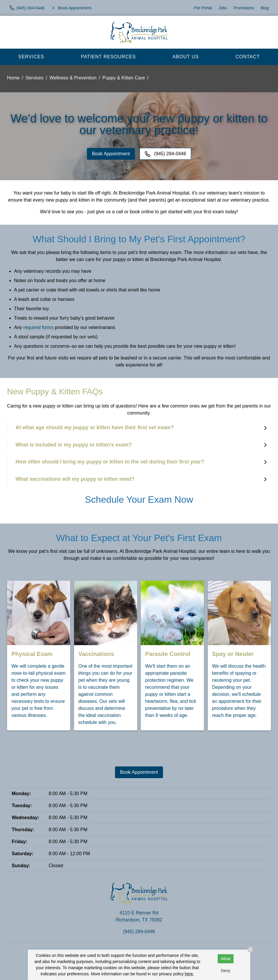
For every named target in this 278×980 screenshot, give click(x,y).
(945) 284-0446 (139, 932)
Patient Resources (108, 57)
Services (31, 57)
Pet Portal (203, 8)
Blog (265, 8)
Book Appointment (111, 154)
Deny (226, 971)
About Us (186, 57)
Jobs (223, 8)
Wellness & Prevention (73, 78)
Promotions (244, 8)
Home (13, 78)
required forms (38, 327)
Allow (225, 959)
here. (189, 974)
